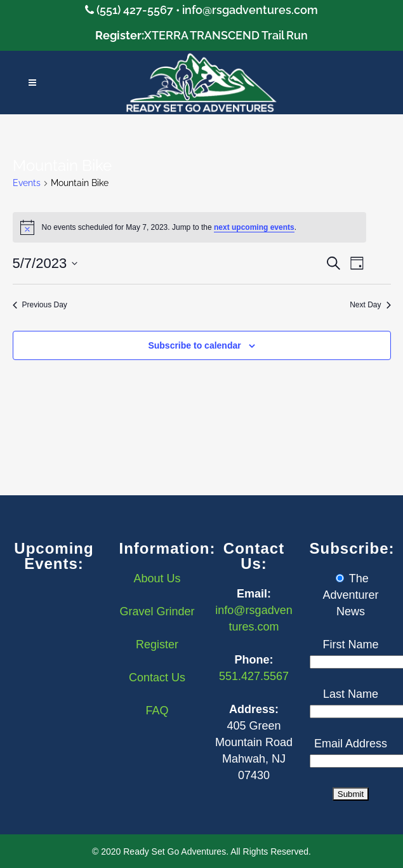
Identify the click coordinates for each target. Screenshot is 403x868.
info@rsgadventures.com (250, 10)
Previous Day (40, 305)
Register (157, 644)
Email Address (351, 744)
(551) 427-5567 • (139, 10)
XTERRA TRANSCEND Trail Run (226, 35)
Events (27, 183)
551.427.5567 (254, 676)
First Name (350, 644)
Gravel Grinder (157, 611)
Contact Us (157, 678)
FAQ (157, 711)
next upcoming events (254, 227)
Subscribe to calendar (194, 345)
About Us (157, 578)
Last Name (351, 694)
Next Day (370, 305)
